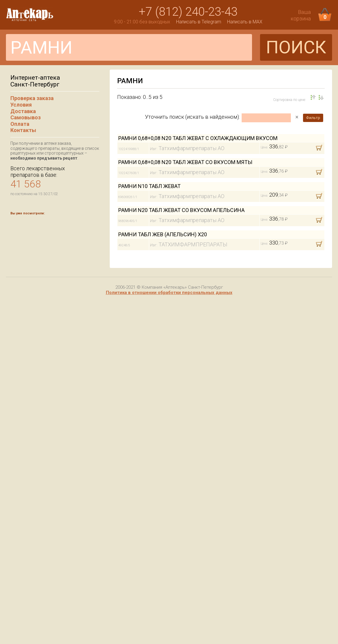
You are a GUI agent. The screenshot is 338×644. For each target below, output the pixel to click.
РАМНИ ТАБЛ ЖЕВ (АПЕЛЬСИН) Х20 (163, 234)
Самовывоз (25, 117)
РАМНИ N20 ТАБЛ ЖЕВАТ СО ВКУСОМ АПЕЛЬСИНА (181, 210)
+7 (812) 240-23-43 (188, 12)
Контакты (23, 130)
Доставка (23, 111)
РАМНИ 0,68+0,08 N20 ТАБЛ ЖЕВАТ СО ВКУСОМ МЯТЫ (185, 162)
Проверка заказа (32, 98)
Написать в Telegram (199, 22)
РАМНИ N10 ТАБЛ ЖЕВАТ (149, 186)
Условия (21, 105)
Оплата (20, 124)
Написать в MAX (245, 22)
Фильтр (313, 118)
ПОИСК (296, 47)
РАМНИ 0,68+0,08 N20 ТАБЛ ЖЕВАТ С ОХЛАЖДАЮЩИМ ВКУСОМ (198, 138)
